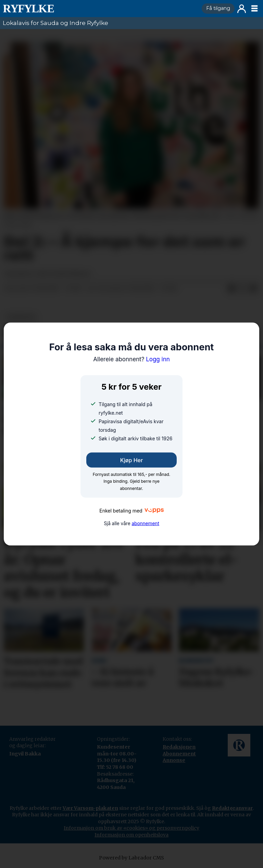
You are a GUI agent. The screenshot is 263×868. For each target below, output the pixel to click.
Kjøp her (131, 460)
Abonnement (179, 754)
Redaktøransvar (232, 808)
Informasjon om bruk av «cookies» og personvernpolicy (131, 828)
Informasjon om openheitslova (131, 835)
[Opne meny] (254, 9)
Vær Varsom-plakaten (90, 808)
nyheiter (21, 317)
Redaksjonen (179, 747)
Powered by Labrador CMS (131, 858)
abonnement (145, 523)
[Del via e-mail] (253, 289)
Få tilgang (218, 8)
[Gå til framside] (99, 9)
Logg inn (242, 9)
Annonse (174, 760)
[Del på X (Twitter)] (242, 289)
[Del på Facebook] (231, 289)
